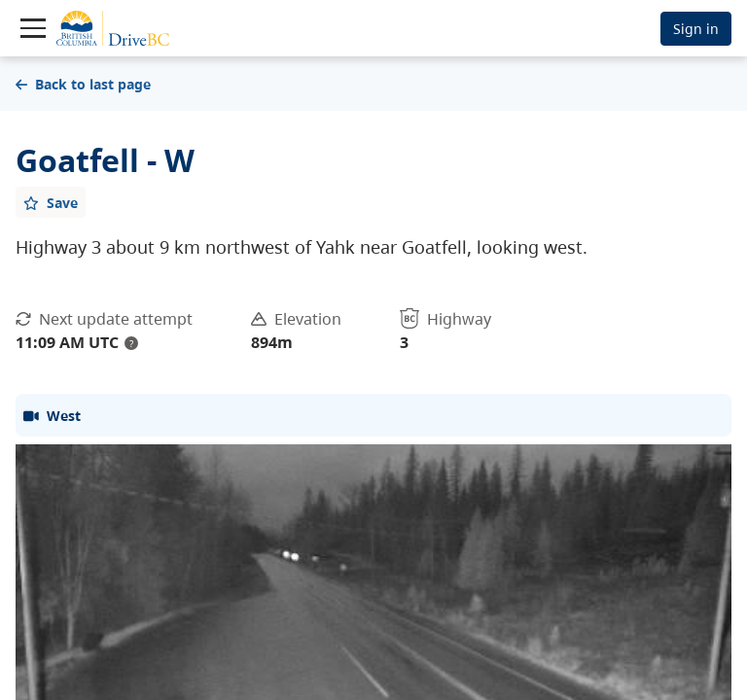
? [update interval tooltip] (131, 343)
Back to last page (83, 84)
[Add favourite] (51, 202)
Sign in (696, 29)
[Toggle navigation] (33, 28)
